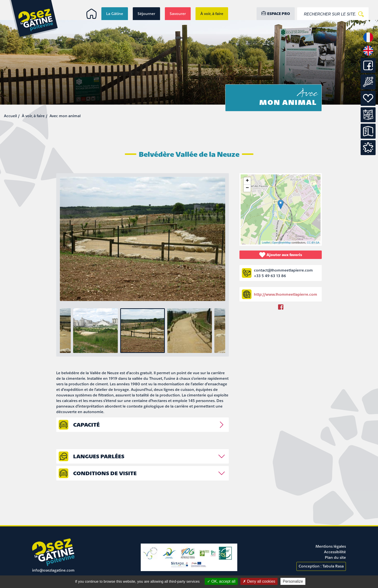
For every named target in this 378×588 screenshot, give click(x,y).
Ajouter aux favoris (281, 255)
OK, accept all (221, 581)
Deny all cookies (259, 581)
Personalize (293, 581)
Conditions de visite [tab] (105, 473)
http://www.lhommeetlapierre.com (286, 294)
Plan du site (335, 557)
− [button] (247, 188)
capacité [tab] (86, 425)
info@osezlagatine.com (53, 570)
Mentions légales (331, 546)
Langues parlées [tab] (99, 456)
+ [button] (247, 181)
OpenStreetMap (281, 243)
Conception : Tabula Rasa (321, 566)
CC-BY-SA (313, 243)
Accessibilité (335, 552)
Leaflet (266, 243)
